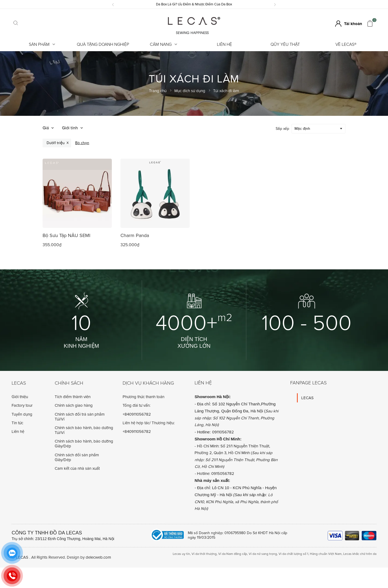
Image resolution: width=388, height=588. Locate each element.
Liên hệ (224, 44)
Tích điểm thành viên (73, 396)
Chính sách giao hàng (74, 405)
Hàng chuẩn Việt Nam (326, 554)
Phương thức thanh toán (143, 396)
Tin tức (17, 423)
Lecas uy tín (181, 554)
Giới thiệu (20, 396)
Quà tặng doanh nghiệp (103, 44)
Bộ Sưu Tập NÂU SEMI (66, 235)
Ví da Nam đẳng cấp (233, 554)
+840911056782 (137, 414)
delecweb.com (98, 557)
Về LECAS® (346, 44)
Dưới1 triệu (56, 143)
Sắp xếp (282, 128)
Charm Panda (135, 235)
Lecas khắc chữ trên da (360, 554)
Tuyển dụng (22, 414)
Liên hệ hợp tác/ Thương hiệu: (149, 423)
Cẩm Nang (164, 44)
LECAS (307, 398)
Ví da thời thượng (204, 554)
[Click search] (16, 23)
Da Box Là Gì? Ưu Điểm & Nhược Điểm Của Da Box (194, 4)
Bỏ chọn (82, 143)
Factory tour (22, 405)
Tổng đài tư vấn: (136, 405)
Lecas (19, 383)
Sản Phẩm (42, 44)
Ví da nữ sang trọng (263, 554)
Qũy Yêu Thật (285, 44)
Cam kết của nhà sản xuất (77, 468)
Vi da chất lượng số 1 (293, 554)
